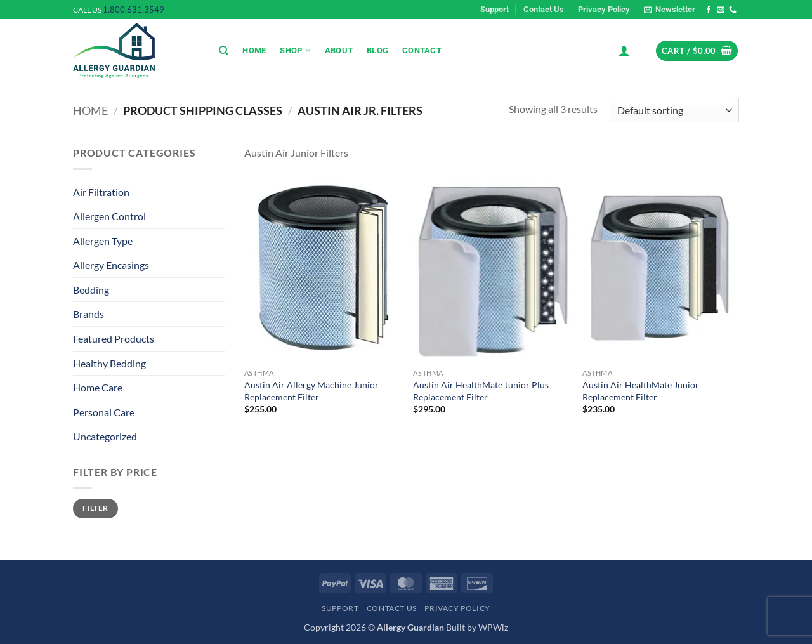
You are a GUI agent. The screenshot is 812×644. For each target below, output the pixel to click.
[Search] (224, 51)
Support (494, 9)
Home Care (98, 387)
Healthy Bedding (109, 363)
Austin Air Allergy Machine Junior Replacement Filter (311, 391)
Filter (95, 508)
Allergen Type (103, 241)
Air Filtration (101, 192)
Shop (295, 50)
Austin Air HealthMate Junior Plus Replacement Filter (481, 391)
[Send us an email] (721, 10)
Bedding (91, 290)
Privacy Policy (604, 9)
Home (254, 50)
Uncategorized (105, 436)
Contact (422, 50)
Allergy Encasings (111, 265)
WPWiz (493, 627)
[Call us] (733, 10)
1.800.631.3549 (134, 10)
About (339, 50)
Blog (377, 50)
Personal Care (104, 412)
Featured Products (114, 338)
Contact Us (544, 9)
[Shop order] (674, 110)
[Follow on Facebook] (709, 10)
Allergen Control (109, 216)
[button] (670, 10)
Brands (88, 314)
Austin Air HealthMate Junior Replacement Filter (641, 391)
